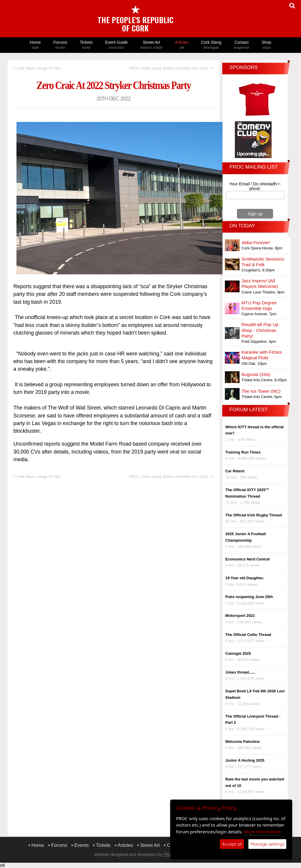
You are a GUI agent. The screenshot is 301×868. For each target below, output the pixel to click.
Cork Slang (211, 45)
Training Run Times (243, 452)
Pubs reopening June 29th (249, 597)
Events (82, 845)
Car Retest (235, 471)
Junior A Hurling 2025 (245, 760)
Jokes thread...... (240, 672)
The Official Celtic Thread (248, 635)
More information (262, 832)
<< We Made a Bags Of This (37, 68)
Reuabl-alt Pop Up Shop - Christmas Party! (260, 330)
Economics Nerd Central (248, 559)
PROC (170, 854)
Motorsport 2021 (240, 616)
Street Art (151, 45)
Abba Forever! (256, 242)
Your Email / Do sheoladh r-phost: (255, 186)
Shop (266, 45)
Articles (182, 45)
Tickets (86, 45)
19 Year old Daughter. (245, 578)
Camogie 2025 (238, 653)
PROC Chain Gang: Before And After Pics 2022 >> (171, 68)
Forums (60, 45)
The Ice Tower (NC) (261, 391)
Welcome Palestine (243, 742)
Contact (241, 45)
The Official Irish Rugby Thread (254, 515)
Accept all (232, 844)
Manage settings (267, 844)
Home (35, 45)
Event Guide (116, 45)
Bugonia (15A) (256, 374)
